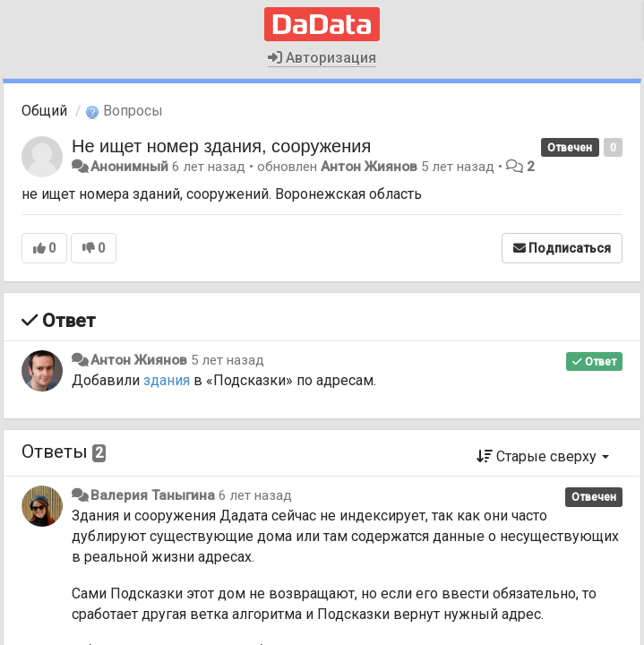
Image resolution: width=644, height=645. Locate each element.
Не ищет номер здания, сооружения (221, 146)
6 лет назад (255, 495)
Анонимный (129, 167)
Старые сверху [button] (543, 456)
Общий (44, 111)
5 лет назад (228, 360)
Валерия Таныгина (153, 495)
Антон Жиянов (369, 167)
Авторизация (322, 58)
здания (167, 380)
